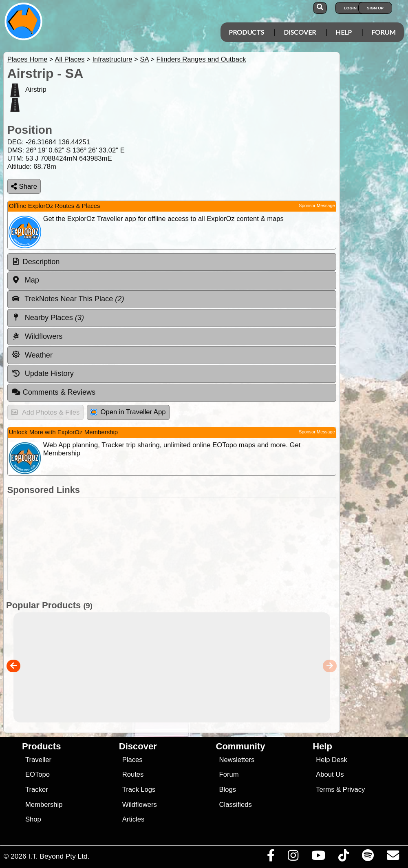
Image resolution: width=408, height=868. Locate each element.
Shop (33, 819)
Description (41, 262)
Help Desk (332, 760)
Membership (44, 805)
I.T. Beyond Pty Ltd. (59, 856)
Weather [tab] (32, 355)
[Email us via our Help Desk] (393, 857)
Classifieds (235, 805)
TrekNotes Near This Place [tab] (68, 299)
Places (132, 760)
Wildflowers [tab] (37, 336)
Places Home (28, 59)
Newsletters (237, 760)
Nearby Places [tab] (48, 318)
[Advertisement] (170, 544)
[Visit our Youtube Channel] (318, 857)
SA (144, 59)
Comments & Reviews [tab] (53, 392)
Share (24, 187)
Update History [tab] (43, 373)
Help (344, 32)
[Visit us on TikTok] (343, 857)
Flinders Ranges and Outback (201, 59)
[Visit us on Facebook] (271, 857)
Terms (325, 790)
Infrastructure (112, 59)
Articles (133, 819)
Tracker (37, 790)
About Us (330, 774)
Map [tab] (25, 280)
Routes (133, 774)
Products (246, 32)
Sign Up (375, 8)
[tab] (172, 262)
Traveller (38, 760)
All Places (70, 59)
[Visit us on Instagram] (293, 857)
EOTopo (37, 774)
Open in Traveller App (128, 412)
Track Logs (139, 790)
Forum (384, 32)
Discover (300, 32)
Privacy (354, 790)
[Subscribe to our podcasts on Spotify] (368, 857)
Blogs (227, 790)
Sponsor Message (317, 205)
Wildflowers (140, 805)
